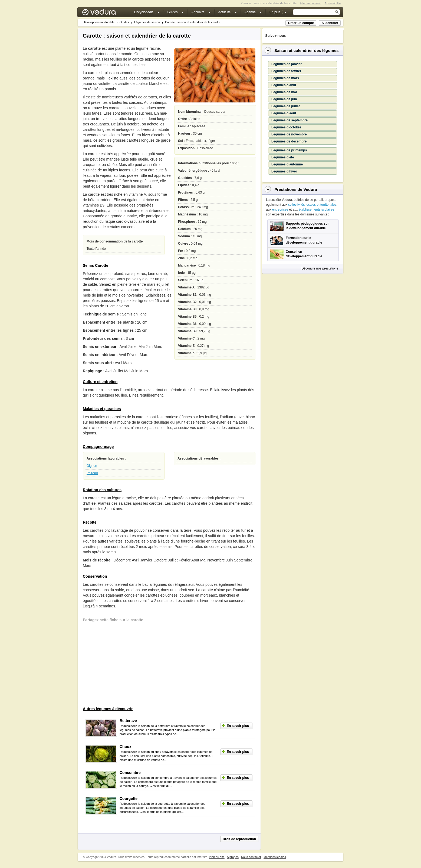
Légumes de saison (147, 22)
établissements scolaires (316, 209)
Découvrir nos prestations (320, 268)
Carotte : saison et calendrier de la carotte (193, 22)
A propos (233, 857)
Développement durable (99, 22)
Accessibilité (333, 3)
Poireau (92, 473)
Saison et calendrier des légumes (307, 50)
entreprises (280, 209)
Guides (124, 22)
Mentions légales (275, 857)
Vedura (105, 13)
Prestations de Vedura (296, 189)
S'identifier (330, 23)
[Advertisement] (123, 665)
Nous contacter (251, 857)
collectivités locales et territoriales (312, 205)
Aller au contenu (311, 3)
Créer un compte (301, 23)
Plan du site (217, 857)
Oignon (92, 466)
